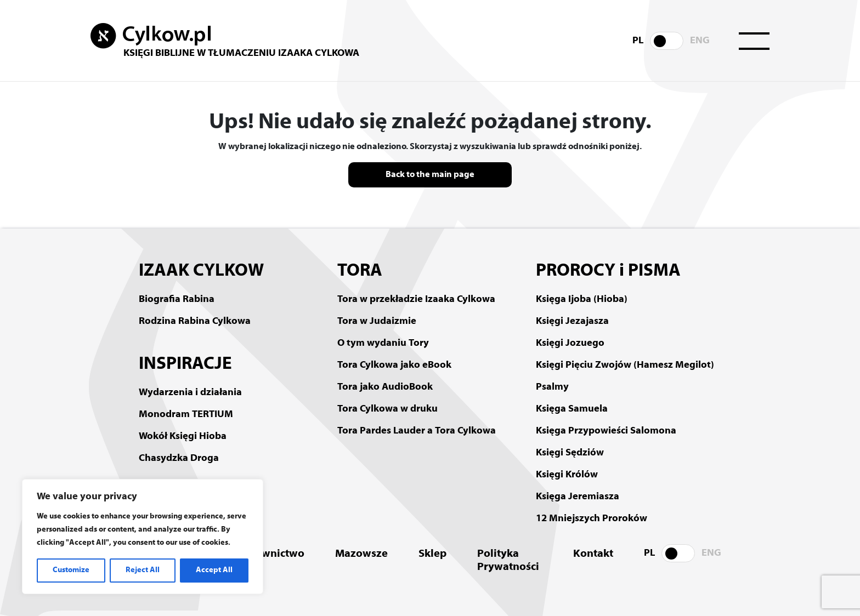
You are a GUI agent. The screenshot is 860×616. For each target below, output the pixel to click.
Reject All (143, 570)
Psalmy (552, 387)
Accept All (214, 570)
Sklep (432, 554)
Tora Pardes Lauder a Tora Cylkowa (417, 431)
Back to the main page (430, 175)
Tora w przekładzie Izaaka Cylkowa (416, 300)
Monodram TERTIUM (186, 415)
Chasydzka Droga (179, 458)
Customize (71, 570)
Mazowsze (361, 554)
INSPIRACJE (185, 364)
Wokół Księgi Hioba (183, 437)
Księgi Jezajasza (572, 321)
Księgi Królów (567, 475)
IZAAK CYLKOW (201, 271)
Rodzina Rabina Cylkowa (195, 321)
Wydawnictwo (269, 554)
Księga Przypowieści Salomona (606, 431)
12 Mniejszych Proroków (592, 519)
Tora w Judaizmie (377, 321)
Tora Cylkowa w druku (387, 409)
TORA (360, 271)
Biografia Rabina (177, 300)
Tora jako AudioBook (385, 387)
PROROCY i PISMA (608, 271)
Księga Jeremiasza (578, 497)
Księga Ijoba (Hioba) (582, 300)
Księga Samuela (572, 409)
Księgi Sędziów (570, 453)
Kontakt (593, 554)
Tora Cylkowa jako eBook (394, 365)
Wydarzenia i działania (190, 393)
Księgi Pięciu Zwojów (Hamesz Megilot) (625, 365)
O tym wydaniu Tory (383, 343)
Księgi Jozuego (570, 343)
